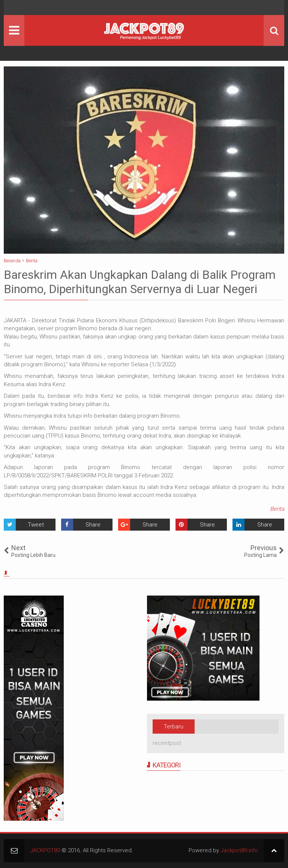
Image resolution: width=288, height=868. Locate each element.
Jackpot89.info (239, 850)
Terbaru (174, 727)
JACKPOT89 (45, 850)
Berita (277, 509)
